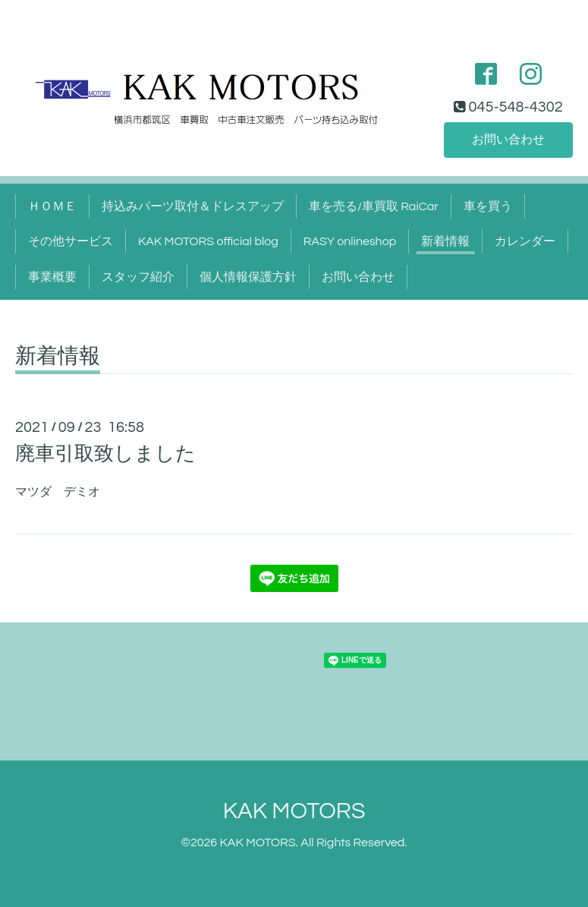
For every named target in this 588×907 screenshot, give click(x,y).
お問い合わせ (508, 140)
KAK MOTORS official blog (208, 241)
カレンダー (525, 241)
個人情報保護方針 (248, 277)
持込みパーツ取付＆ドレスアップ (193, 206)
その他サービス (71, 241)
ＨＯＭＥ (52, 206)
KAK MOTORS (294, 811)
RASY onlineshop (350, 241)
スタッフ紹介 (138, 277)
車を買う (488, 206)
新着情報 (445, 241)
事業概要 (52, 277)
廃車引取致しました (105, 454)
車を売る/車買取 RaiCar (374, 206)
